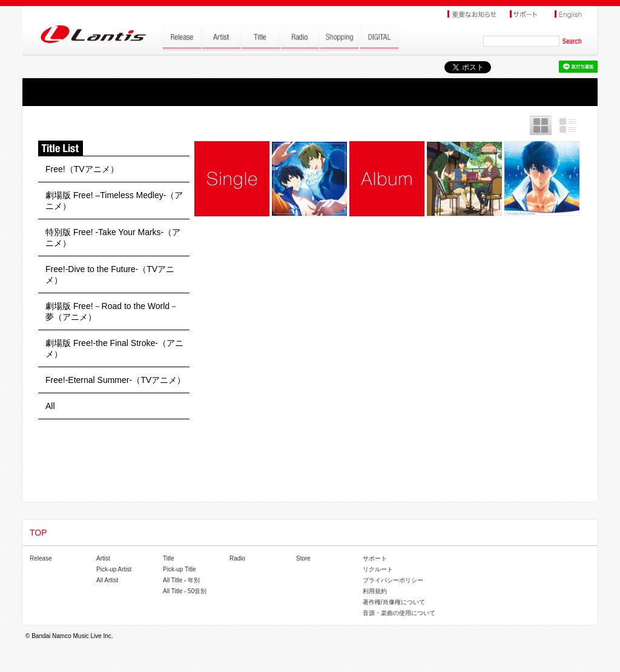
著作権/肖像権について (394, 602)
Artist (103, 558)
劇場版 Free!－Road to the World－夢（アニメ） (112, 311)
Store (303, 558)
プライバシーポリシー (393, 580)
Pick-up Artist (114, 569)
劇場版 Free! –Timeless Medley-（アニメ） (114, 201)
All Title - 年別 (181, 580)
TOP (38, 533)
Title (169, 558)
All (50, 406)
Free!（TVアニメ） (82, 169)
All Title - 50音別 (185, 591)
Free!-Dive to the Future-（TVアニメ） (110, 274)
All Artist (107, 580)
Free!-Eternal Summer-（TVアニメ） (115, 380)
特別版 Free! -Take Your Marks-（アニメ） (113, 238)
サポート (375, 558)
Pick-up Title (179, 569)
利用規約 (375, 591)
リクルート (378, 569)
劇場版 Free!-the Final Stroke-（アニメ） (114, 348)
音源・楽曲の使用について (399, 613)
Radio (237, 558)
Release (41, 558)
